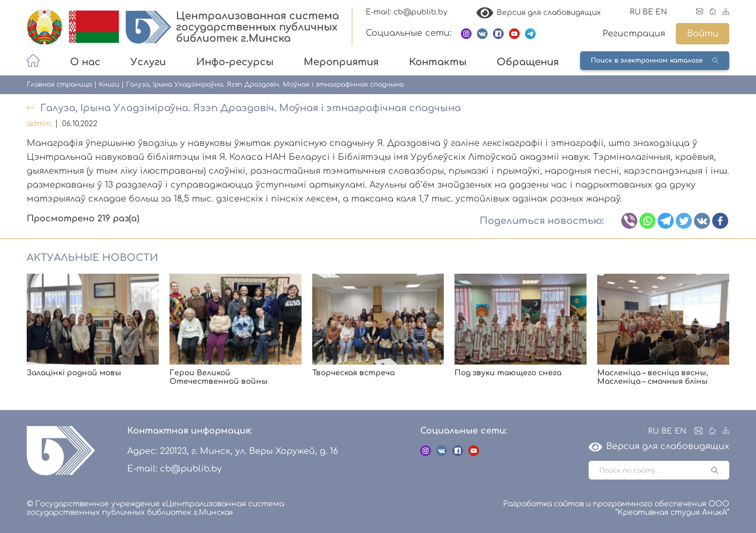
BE (648, 12)
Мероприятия (341, 62)
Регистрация (634, 34)
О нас (85, 62)
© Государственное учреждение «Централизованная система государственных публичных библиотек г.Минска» (155, 508)
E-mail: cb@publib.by (407, 12)
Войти (703, 34)
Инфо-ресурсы (235, 62)
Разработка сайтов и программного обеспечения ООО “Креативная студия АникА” (616, 508)
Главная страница (59, 84)
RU (635, 12)
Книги (109, 84)
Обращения (528, 62)
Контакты (438, 62)
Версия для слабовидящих (539, 13)
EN (661, 12)
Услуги (148, 62)
